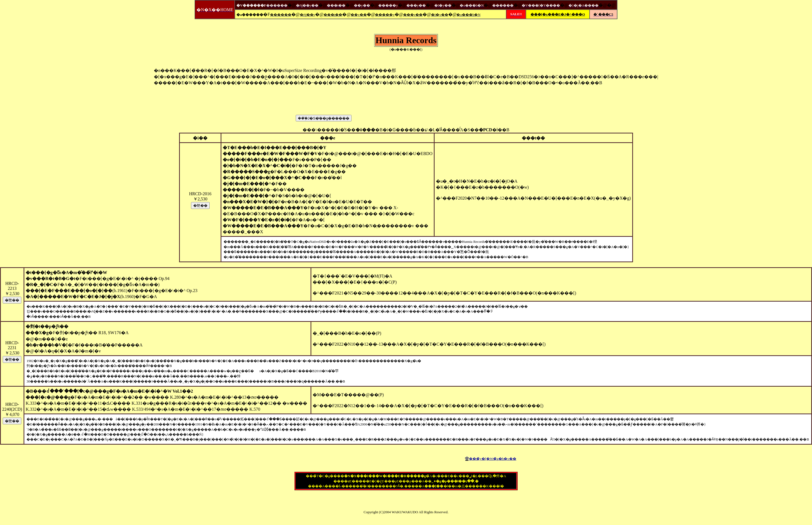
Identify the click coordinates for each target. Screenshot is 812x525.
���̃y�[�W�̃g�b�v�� (493, 459)
